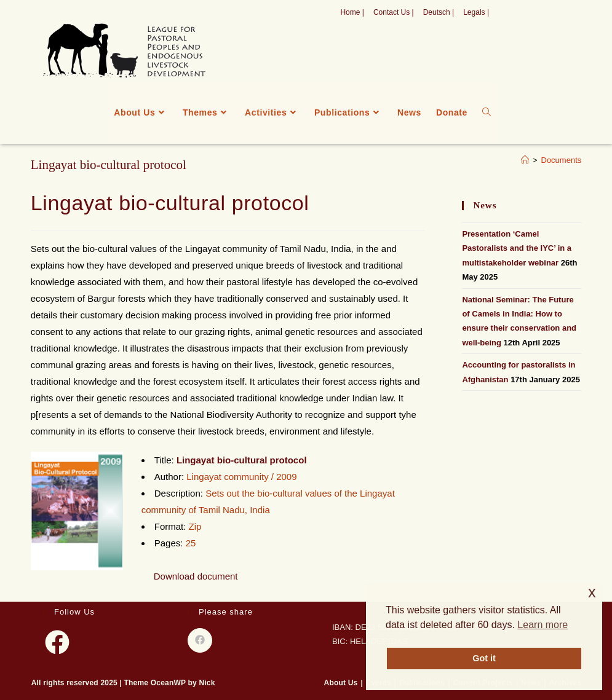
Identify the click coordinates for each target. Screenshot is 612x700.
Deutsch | (439, 12)
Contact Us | (394, 12)
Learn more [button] (542, 625)
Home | (352, 12)
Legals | (476, 12)
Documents (562, 160)
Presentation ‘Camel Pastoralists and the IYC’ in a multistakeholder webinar (517, 248)
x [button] (592, 592)
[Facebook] (57, 642)
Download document (196, 576)
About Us (341, 683)
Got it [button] (484, 658)
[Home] (525, 160)
